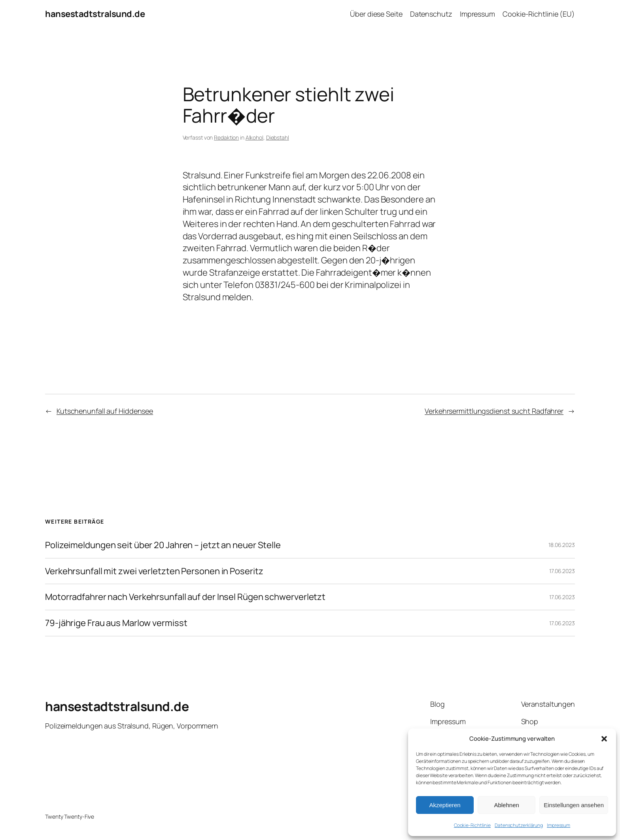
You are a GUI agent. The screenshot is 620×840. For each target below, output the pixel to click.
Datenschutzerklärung (519, 825)
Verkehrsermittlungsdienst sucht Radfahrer (494, 411)
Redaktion (226, 137)
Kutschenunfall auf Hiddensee (105, 411)
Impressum (559, 825)
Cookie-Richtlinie (472, 825)
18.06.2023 (562, 545)
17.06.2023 (562, 571)
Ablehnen (506, 805)
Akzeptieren (445, 805)
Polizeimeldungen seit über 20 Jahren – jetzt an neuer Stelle (163, 545)
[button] (604, 739)
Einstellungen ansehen (574, 805)
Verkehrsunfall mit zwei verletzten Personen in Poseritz (154, 571)
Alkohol (254, 137)
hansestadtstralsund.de (95, 14)
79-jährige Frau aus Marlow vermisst (116, 623)
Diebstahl (278, 137)
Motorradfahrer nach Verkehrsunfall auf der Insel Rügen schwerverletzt (185, 597)
